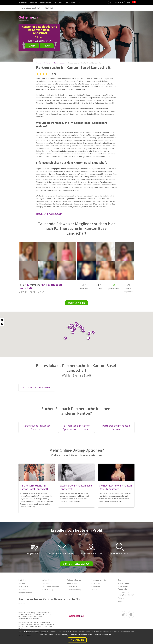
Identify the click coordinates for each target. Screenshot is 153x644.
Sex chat (34, 3)
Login (128, 3)
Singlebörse (95, 586)
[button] (72, 330)
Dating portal (72, 583)
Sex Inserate (95, 583)
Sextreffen (23, 3)
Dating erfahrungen (74, 580)
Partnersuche (72, 586)
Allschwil (49, 8)
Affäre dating (71, 3)
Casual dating (48, 589)
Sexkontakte (45, 3)
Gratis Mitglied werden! (77, 564)
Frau (47, 46)
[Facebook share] (2, 324)
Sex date (46, 583)
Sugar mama (95, 589)
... (80, 3)
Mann (32, 46)
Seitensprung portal (98, 580)
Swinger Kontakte (25, 593)
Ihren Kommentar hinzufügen (49, 214)
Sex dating (58, 3)
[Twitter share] (2, 320)
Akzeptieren (77, 640)
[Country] (134, 2)
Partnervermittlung (74, 589)
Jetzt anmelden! (117, 3)
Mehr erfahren (76, 303)
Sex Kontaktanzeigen (51, 586)
